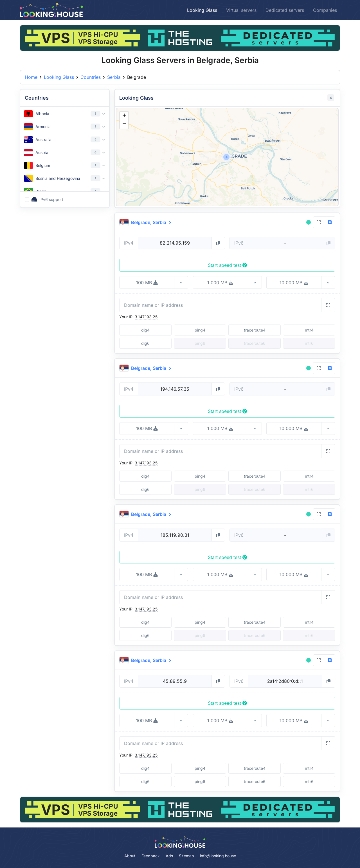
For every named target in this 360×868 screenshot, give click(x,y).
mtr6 (309, 781)
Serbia (114, 77)
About (130, 856)
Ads (169, 856)
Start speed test (227, 265)
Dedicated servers (285, 10)
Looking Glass (202, 10)
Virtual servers (241, 10)
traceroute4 (255, 330)
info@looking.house (218, 856)
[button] (226, 157)
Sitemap (186, 856)
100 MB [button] (147, 283)
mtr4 (309, 330)
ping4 (200, 330)
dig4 (145, 330)
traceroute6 (255, 781)
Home (31, 77)
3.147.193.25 (146, 317)
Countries (91, 77)
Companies (325, 10)
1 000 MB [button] (220, 283)
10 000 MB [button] (294, 283)
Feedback (151, 856)
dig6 (145, 343)
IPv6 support (47, 200)
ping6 (200, 781)
